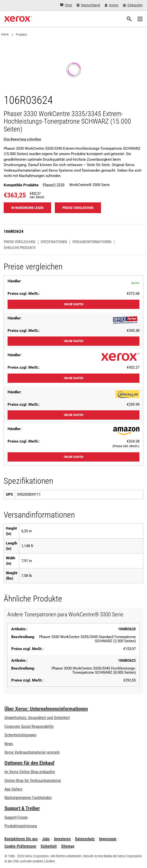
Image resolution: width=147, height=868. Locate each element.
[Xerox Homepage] (18, 19)
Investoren (62, 839)
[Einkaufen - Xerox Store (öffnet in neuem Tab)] (133, 5)
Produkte (21, 35)
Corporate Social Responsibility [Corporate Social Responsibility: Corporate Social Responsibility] (29, 726)
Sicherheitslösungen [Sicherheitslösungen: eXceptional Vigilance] (20, 735)
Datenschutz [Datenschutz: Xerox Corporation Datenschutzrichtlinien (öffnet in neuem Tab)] (85, 839)
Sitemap (68, 846)
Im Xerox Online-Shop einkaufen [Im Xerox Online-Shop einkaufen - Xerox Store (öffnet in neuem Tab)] (30, 772)
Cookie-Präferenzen (20, 846)
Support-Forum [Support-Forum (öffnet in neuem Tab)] (16, 817)
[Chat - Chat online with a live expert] (66, 5)
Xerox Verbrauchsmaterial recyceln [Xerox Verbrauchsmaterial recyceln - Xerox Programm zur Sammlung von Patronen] (32, 752)
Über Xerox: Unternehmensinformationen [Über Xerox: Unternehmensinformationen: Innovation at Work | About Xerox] (46, 709)
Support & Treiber (22, 808)
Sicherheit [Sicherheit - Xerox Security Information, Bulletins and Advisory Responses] (49, 846)
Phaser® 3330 (54, 185)
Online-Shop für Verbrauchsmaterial (33, 781)
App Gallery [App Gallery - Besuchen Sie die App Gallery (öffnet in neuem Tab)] (13, 789)
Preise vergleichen (19, 242)
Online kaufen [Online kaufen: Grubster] (73, 304)
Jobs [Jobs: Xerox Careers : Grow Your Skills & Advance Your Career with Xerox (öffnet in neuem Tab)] (46, 839)
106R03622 (127, 661)
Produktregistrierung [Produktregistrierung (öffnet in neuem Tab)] (21, 826)
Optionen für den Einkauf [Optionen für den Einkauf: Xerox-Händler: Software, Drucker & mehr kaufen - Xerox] (29, 763)
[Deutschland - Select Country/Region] (88, 5)
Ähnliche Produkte (20, 248)
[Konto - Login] (111, 5)
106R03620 (127, 629)
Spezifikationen (54, 242)
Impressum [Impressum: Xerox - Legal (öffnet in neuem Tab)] (108, 839)
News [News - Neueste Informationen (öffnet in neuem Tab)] (9, 744)
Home (5, 34)
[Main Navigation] (140, 19)
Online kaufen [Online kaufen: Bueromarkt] (73, 415)
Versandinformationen (92, 242)
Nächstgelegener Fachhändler (28, 798)
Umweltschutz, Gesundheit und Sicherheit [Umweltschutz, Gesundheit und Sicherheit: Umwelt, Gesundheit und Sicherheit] (37, 718)
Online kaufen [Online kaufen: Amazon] (73, 457)
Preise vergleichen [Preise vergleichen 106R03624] (78, 208)
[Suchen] (129, 19)
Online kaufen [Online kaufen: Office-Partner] (73, 341)
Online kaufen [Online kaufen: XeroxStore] (73, 378)
